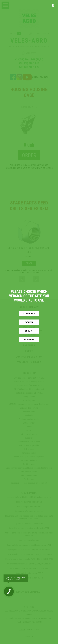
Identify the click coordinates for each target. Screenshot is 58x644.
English (29, 331)
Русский (29, 322)
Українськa (29, 314)
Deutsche (29, 339)
